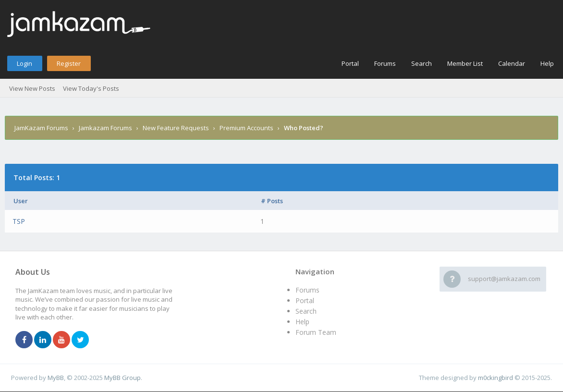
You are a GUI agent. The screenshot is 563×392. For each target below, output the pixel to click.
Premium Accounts (246, 128)
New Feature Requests (176, 128)
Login (24, 63)
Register (69, 63)
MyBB (56, 378)
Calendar (512, 63)
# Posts (272, 201)
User (21, 201)
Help (547, 63)
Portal (350, 63)
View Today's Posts (91, 88)
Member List (465, 63)
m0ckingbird (496, 378)
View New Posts (32, 88)
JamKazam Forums (41, 128)
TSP (19, 221)
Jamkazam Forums (105, 128)
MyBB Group (122, 378)
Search (422, 63)
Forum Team (316, 332)
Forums (385, 63)
